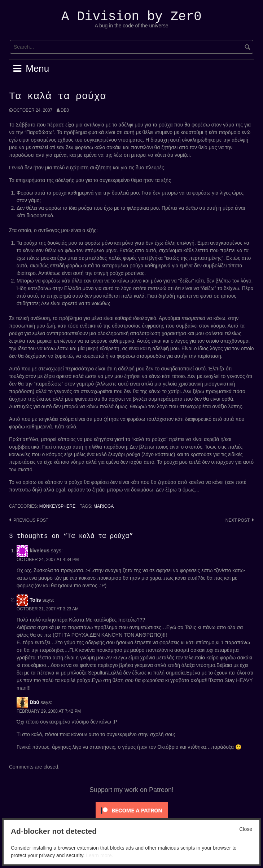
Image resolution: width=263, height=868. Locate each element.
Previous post (31, 520)
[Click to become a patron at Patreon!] (132, 810)
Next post (238, 520)
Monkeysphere (57, 506)
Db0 (65, 110)
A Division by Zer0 (131, 17)
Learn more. (99, 855)
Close (246, 829)
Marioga (104, 506)
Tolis (35, 600)
